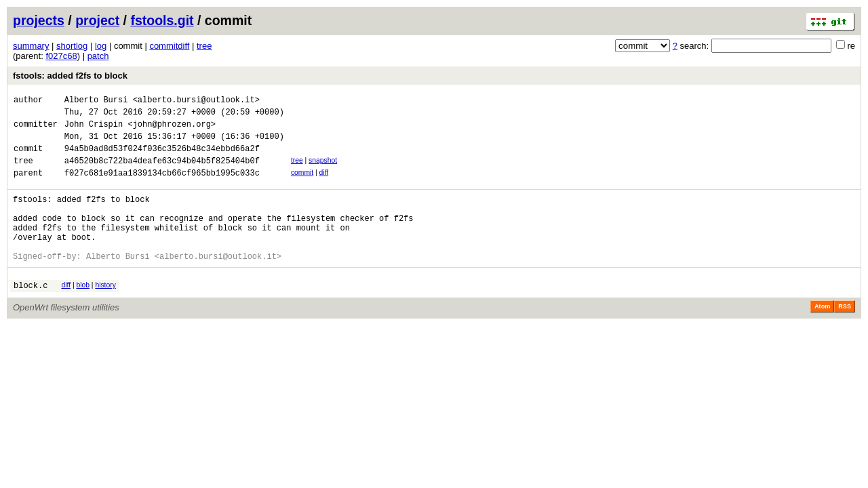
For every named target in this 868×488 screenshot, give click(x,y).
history (105, 313)
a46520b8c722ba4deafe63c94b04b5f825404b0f (162, 172)
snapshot (323, 170)
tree (204, 46)
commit (302, 185)
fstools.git (162, 20)
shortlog (72, 46)
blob (83, 313)
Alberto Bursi (96, 101)
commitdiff (169, 46)
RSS (845, 337)
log (101, 46)
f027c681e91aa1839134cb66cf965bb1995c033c (162, 187)
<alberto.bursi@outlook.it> (196, 101)
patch (98, 56)
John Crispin (94, 130)
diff (324, 185)
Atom (822, 337)
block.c (31, 316)
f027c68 (61, 56)
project (97, 20)
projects (39, 20)
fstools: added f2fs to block (70, 76)
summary (31, 46)
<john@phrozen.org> (172, 130)
